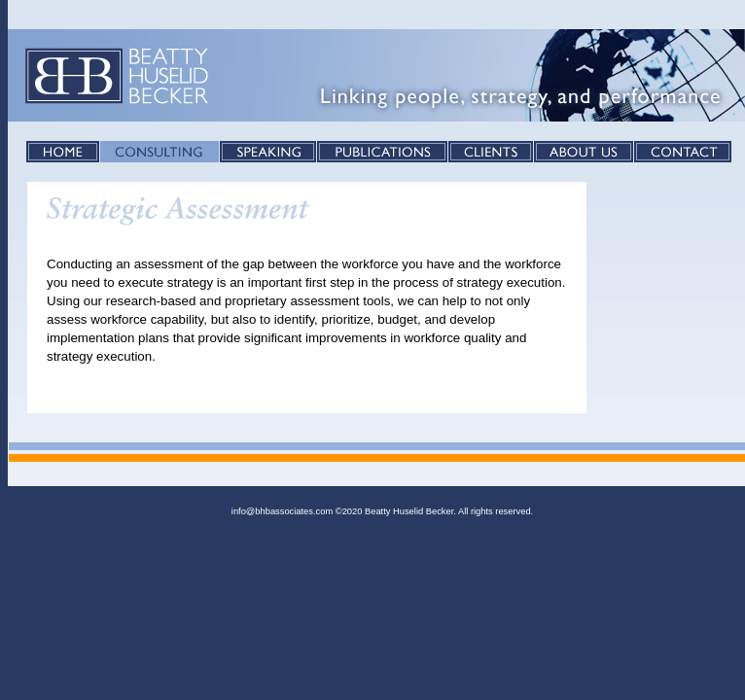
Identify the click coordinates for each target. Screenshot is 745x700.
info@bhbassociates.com (282, 511)
